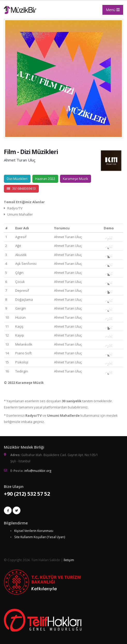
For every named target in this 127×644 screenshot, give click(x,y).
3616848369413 (21, 188)
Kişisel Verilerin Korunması (34, 531)
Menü (113, 10)
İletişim (69, 560)
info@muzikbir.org (38, 471)
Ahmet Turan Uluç (20, 160)
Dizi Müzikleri (17, 179)
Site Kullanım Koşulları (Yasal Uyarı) (40, 537)
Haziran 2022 (45, 179)
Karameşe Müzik (76, 179)
